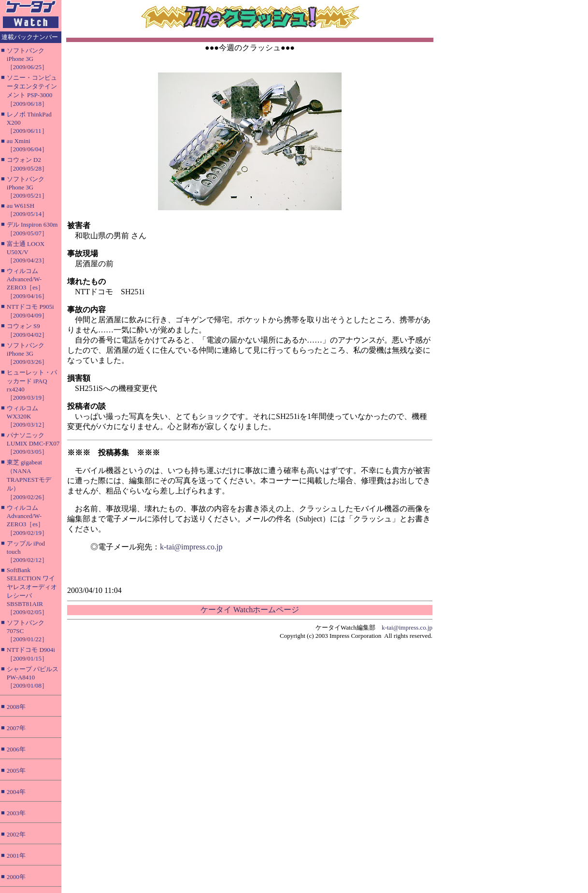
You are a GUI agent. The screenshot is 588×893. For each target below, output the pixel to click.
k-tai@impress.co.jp (191, 547)
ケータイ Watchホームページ (250, 610)
